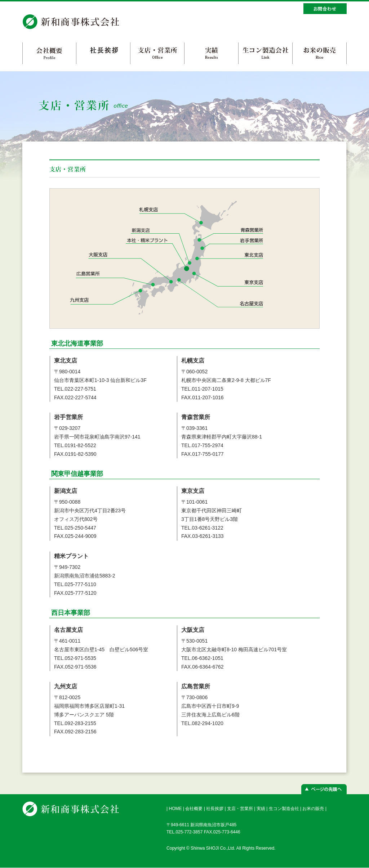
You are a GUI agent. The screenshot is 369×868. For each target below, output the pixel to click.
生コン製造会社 (284, 809)
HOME (175, 809)
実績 (261, 809)
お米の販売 (313, 809)
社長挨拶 (215, 809)
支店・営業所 (240, 809)
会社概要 (194, 809)
